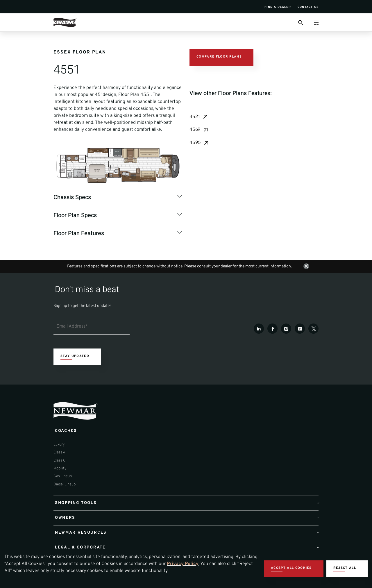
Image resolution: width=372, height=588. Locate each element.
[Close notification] (306, 267)
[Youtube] (300, 329)
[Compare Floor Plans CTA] (221, 58)
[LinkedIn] (259, 329)
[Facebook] (272, 329)
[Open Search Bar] (300, 22)
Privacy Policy (183, 564)
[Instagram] (286, 329)
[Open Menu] (316, 23)
